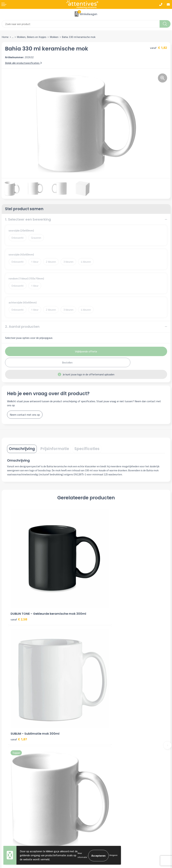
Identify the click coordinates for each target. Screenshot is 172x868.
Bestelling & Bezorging (15, 783)
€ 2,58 (19, 597)
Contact (6, 778)
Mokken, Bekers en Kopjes (32, 37)
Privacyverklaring (97, 788)
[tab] (22, 449)
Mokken (54, 37)
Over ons (93, 725)
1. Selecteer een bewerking (28, 219)
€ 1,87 (98, 593)
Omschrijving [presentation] (22, 449)
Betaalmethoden (11, 788)
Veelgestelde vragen (99, 735)
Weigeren (113, 855)
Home (5, 37)
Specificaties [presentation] (87, 449)
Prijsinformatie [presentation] (55, 449)
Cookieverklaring (97, 783)
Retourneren (9, 794)
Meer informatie (82, 855)
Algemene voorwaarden (101, 778)
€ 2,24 (98, 691)
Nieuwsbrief (94, 730)
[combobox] (81, 24)
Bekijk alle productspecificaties (23, 63)
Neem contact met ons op (25, 415)
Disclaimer (93, 794)
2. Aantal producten (22, 327)
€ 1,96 (19, 691)
